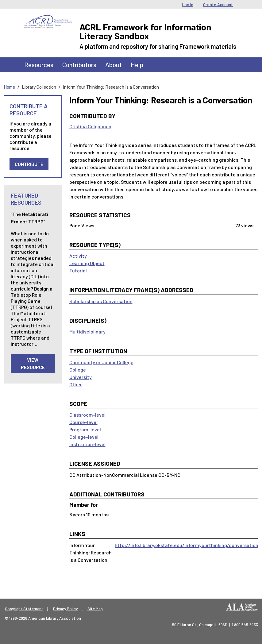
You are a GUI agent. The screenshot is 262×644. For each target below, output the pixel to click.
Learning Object (87, 263)
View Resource (33, 363)
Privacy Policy (65, 609)
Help (137, 65)
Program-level (85, 429)
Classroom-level (87, 415)
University (81, 377)
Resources (39, 65)
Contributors (79, 65)
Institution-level (87, 444)
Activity (78, 256)
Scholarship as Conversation (101, 301)
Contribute (29, 164)
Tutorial (78, 270)
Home (9, 87)
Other (76, 384)
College (78, 370)
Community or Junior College (101, 362)
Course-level (83, 422)
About (114, 65)
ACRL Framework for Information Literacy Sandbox (145, 31)
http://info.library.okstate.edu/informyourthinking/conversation (187, 545)
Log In (188, 4)
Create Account (218, 4)
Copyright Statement (24, 609)
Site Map (95, 609)
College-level (84, 437)
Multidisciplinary (87, 332)
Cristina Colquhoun (90, 126)
